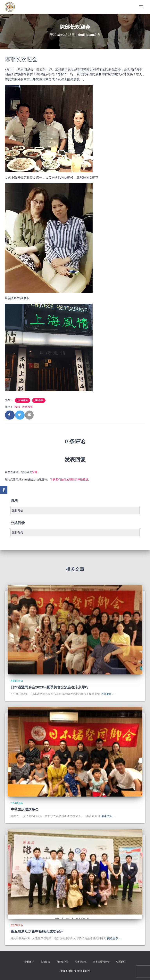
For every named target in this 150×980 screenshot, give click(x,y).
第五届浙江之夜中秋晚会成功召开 (37, 932)
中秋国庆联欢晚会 (25, 809)
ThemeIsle (78, 971)
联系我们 (121, 962)
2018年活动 (17, 803)
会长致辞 (29, 962)
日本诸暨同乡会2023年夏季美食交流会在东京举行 (50, 687)
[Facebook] (4, 490)
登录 (35, 472)
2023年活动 (17, 681)
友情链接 (45, 962)
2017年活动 (17, 925)
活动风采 (39, 400)
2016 (17, 407)
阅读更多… (108, 694)
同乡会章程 (81, 962)
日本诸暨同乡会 (101, 962)
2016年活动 (22, 400)
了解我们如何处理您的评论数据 (69, 479)
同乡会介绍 (62, 962)
